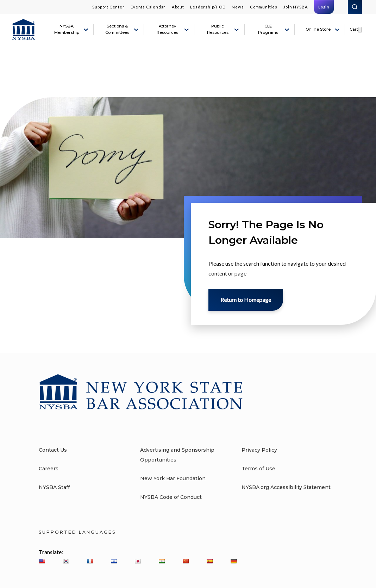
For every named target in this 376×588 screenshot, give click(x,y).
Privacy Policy (259, 450)
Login (324, 7)
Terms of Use (258, 469)
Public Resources (218, 29)
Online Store (318, 29)
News (238, 7)
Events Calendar (148, 7)
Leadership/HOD (208, 7)
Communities (264, 7)
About (178, 7)
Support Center (108, 7)
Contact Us (53, 450)
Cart (354, 29)
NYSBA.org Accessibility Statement (286, 487)
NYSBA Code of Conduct (171, 497)
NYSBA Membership (67, 29)
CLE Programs (268, 29)
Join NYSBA (296, 7)
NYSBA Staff (54, 487)
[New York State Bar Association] (24, 30)
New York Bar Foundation (173, 478)
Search (355, 7)
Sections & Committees (117, 29)
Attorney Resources (167, 29)
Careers (49, 469)
